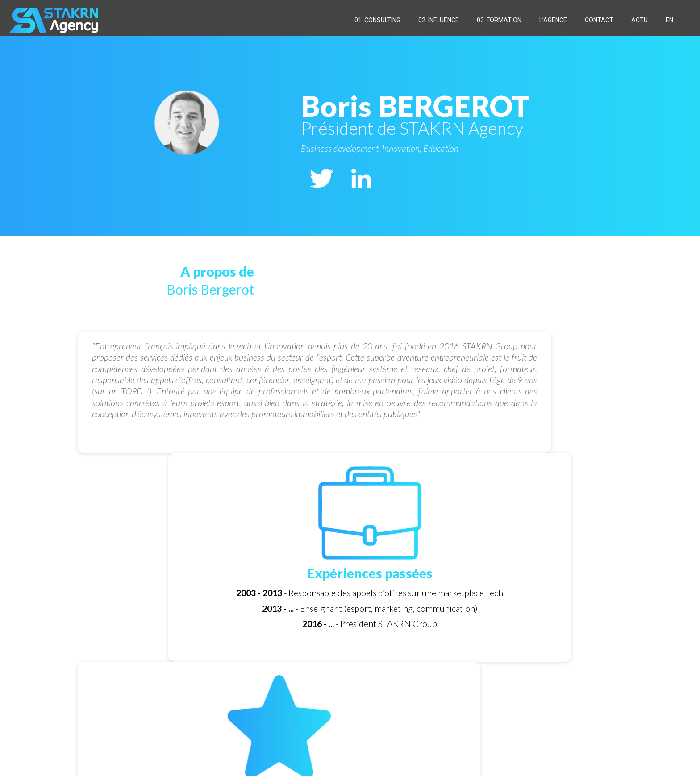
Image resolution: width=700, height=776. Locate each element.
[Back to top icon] (608, 755)
